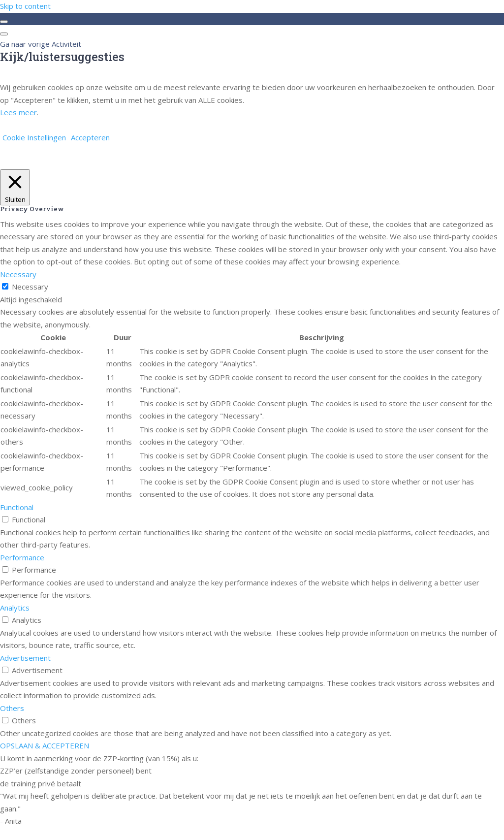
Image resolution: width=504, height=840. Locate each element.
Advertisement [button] (25, 658)
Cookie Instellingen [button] (34, 137)
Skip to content (25, 6)
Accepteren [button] (90, 137)
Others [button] (12, 708)
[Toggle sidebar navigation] (4, 22)
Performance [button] (22, 557)
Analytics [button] (15, 608)
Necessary (30, 287)
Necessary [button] (18, 274)
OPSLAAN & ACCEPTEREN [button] (45, 745)
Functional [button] (17, 507)
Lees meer (18, 112)
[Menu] (4, 34)
